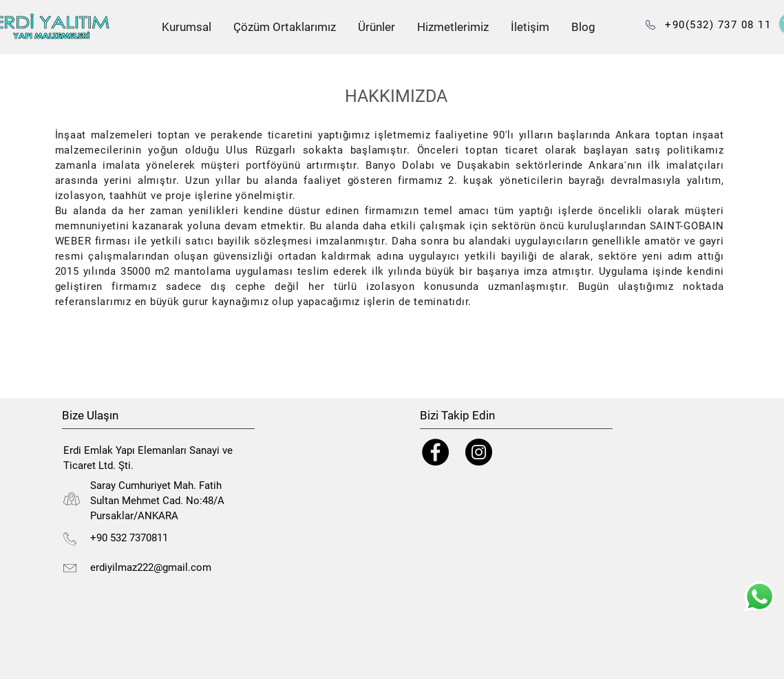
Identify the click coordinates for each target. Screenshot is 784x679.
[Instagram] (479, 452)
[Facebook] (435, 452)
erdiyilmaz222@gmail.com (151, 567)
